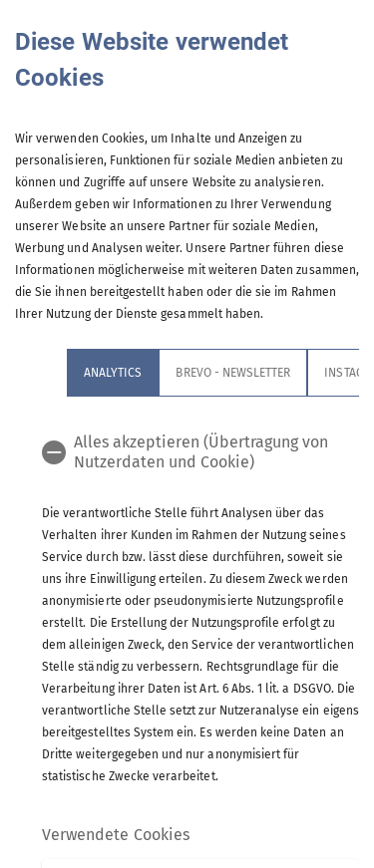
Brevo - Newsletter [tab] (233, 373)
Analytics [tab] (113, 373)
